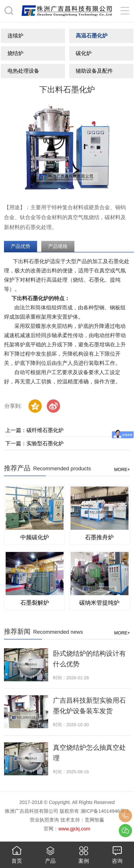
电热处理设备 (23, 71)
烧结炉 (15, 53)
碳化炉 (84, 53)
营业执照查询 (44, 820)
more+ (122, 469)
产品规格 (58, 246)
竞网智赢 (94, 820)
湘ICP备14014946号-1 (105, 811)
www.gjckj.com (74, 829)
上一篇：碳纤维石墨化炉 (34, 430)
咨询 (117, 861)
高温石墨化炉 (92, 36)
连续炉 (15, 36)
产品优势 (21, 246)
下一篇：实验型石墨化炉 (34, 443)
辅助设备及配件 (94, 71)
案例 (84, 861)
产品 (50, 861)
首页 (17, 861)
